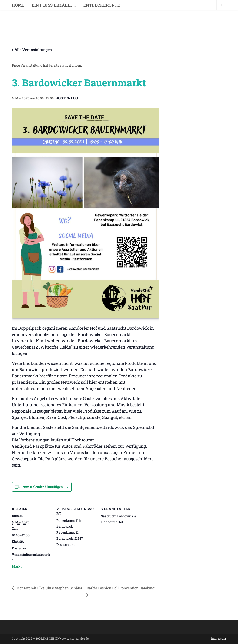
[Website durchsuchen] (221, 5)
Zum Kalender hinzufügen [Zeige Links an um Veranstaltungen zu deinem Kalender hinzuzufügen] (43, 487)
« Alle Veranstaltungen (32, 49)
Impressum (219, 639)
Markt (17, 566)
